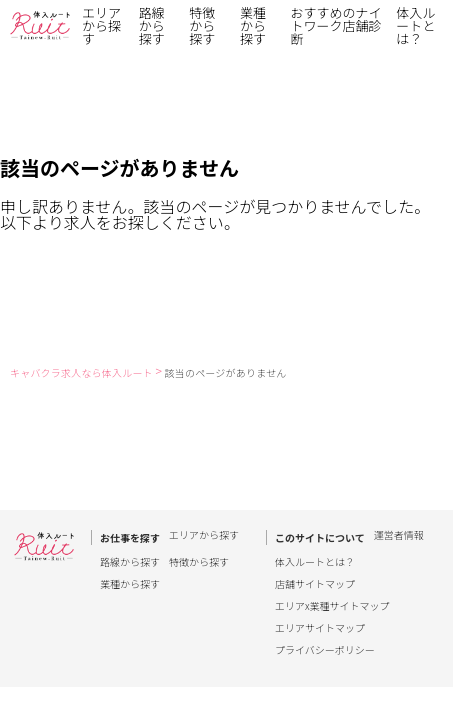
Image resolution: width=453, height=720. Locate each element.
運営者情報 (399, 536)
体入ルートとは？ (415, 25)
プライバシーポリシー (325, 650)
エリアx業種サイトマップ (332, 606)
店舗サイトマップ (315, 584)
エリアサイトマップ (320, 628)
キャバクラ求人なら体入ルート (81, 372)
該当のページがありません (226, 372)
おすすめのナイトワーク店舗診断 (336, 25)
